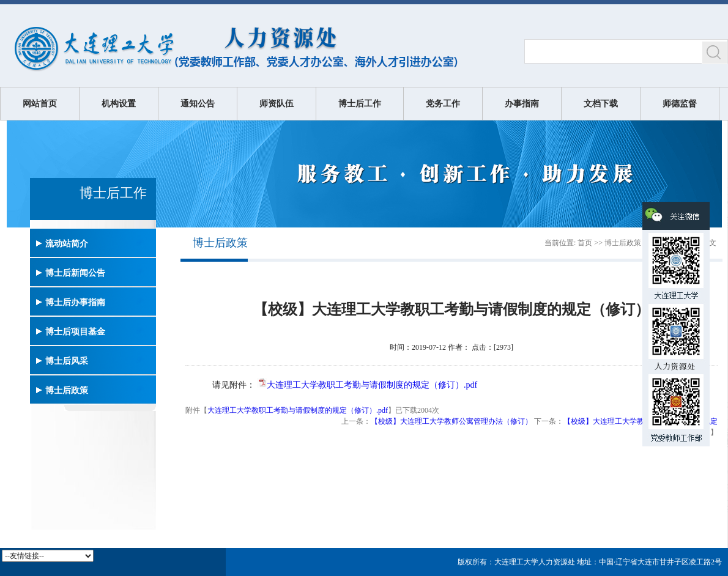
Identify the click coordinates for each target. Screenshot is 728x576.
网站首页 (40, 104)
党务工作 (443, 104)
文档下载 (601, 104)
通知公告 (198, 104)
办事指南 (522, 104)
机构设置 (119, 104)
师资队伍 (277, 104)
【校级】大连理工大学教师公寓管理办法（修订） (451, 421)
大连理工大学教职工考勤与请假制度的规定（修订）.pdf (372, 385)
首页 (585, 243)
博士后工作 (360, 104)
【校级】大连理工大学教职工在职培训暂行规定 (641, 421)
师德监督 (680, 104)
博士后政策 (623, 243)
